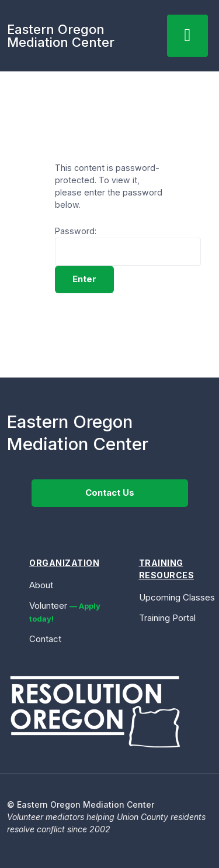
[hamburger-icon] (187, 36)
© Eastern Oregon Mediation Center (81, 804)
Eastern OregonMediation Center (61, 36)
